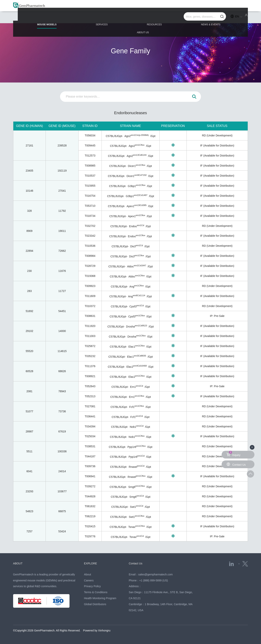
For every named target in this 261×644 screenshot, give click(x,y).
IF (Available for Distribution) (217, 145)
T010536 (90, 246)
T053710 (90, 206)
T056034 (90, 135)
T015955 (90, 186)
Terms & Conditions (96, 592)
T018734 (90, 216)
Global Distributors (95, 604)
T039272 (90, 486)
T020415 (90, 526)
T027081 (90, 406)
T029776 (90, 536)
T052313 (90, 396)
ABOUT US (226, 18)
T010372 (90, 306)
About (88, 574)
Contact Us (136, 563)
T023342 (90, 236)
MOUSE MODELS (39, 19)
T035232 (90, 356)
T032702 (90, 226)
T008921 (90, 376)
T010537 (90, 176)
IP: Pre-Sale (217, 316)
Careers (89, 580)
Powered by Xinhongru (97, 630)
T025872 (90, 346)
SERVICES (86, 18)
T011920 (90, 326)
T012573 (90, 156)
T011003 (90, 336)
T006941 (90, 476)
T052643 (90, 386)
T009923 (90, 286)
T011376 (90, 366)
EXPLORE (91, 563)
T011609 (90, 296)
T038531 (90, 446)
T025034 (90, 436)
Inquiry (233, 454)
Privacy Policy (92, 586)
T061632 (90, 506)
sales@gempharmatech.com (155, 574)
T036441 (90, 416)
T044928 (90, 496)
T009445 (90, 145)
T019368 (90, 276)
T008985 (90, 166)
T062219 (90, 516)
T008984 (90, 256)
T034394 (90, 426)
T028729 (90, 266)
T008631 (90, 316)
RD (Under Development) (217, 135)
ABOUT (18, 563)
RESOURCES (130, 18)
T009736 (90, 466)
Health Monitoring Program (100, 598)
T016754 (90, 196)
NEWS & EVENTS (179, 18)
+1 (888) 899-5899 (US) (153, 580)
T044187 (90, 456)
